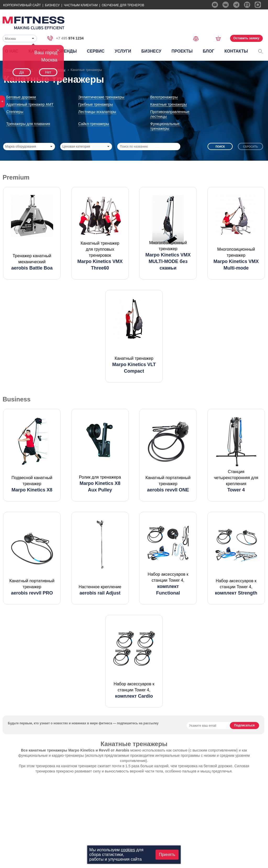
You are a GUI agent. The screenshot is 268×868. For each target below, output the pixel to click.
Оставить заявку (246, 38)
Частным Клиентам (81, 5)
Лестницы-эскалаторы (97, 112)
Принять (167, 855)
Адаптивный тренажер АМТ (30, 104)
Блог (209, 51)
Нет (48, 72)
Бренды (67, 51)
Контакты (236, 51)
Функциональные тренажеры (165, 126)
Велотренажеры (164, 97)
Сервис (96, 51)
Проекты (182, 51)
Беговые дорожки (21, 97)
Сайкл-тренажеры (94, 124)
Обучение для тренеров (123, 5)
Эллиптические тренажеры (101, 97)
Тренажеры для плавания (28, 124)
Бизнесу (52, 5)
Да (22, 72)
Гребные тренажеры (96, 104)
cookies (128, 850)
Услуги (123, 51)
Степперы (15, 112)
